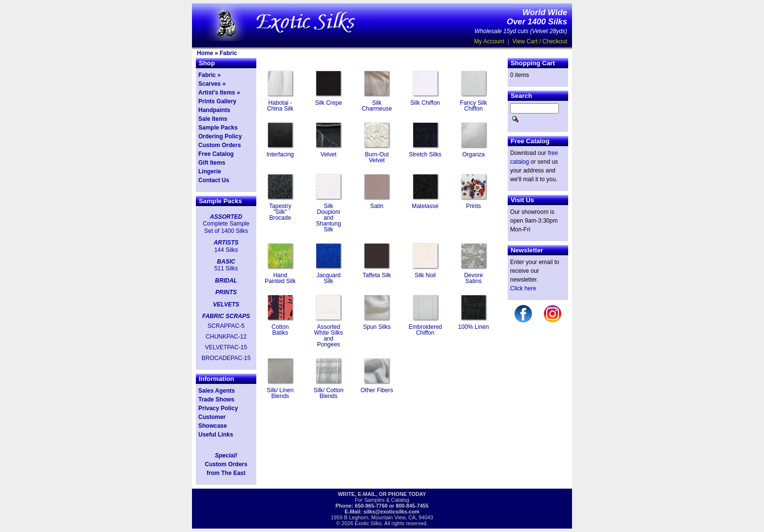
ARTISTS (226, 243)
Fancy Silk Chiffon (473, 106)
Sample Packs (218, 128)
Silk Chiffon (425, 103)
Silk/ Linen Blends (280, 393)
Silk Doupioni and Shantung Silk (328, 218)
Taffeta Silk (377, 275)
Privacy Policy (218, 408)
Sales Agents (217, 391)
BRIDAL (226, 281)
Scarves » (212, 84)
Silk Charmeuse (377, 106)
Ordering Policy (220, 136)
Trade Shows (216, 399)
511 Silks (226, 268)
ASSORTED (226, 217)
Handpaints (214, 110)
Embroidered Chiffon (426, 330)
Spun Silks (377, 327)
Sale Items (213, 119)
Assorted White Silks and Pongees (329, 336)
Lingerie (210, 171)
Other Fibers (377, 390)
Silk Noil (425, 275)
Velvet (329, 154)
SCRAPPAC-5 (226, 326)
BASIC (226, 262)
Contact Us (214, 180)
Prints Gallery (217, 101)
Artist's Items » (219, 93)
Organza (474, 154)
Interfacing (280, 154)
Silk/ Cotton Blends (329, 393)
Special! (226, 456)
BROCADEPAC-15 (226, 358)
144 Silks (226, 250)
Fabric (229, 53)
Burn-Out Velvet (377, 157)
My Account (489, 41)
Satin (377, 206)
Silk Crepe (329, 103)
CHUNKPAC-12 (226, 337)
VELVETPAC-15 (226, 347)
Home (205, 53)
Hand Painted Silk (280, 278)
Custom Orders (220, 145)
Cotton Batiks (280, 330)
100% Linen (473, 327)
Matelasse (425, 206)
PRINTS (226, 292)
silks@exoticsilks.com (392, 512)
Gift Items (212, 163)
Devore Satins (473, 278)
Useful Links (216, 435)
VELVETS (226, 304)
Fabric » (210, 75)
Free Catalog (216, 154)
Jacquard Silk (329, 278)
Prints (473, 206)
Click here (523, 288)
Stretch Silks (425, 154)
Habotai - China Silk (280, 106)
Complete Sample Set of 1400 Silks (226, 227)
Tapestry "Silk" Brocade (280, 212)
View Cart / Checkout (540, 41)
